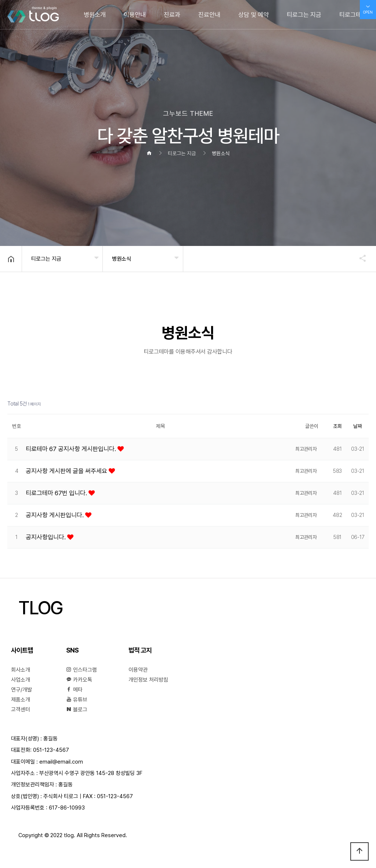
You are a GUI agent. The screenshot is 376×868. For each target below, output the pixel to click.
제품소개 (21, 700)
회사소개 (21, 670)
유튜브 (77, 700)
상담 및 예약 (254, 15)
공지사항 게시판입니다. (55, 515)
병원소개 (95, 15)
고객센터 (21, 710)
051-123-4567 (51, 750)
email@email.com (61, 762)
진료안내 (209, 15)
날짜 (358, 426)
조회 (337, 426)
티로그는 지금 (304, 15)
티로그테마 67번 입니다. (57, 493)
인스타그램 (82, 670)
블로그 (77, 710)
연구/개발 (21, 690)
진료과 (172, 15)
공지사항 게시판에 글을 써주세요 (67, 471)
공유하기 (359, 258)
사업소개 (21, 680)
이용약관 (138, 670)
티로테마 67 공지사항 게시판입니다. (72, 449)
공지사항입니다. (46, 537)
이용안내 (135, 15)
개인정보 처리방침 (148, 680)
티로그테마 (353, 15)
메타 (74, 690)
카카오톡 (79, 680)
